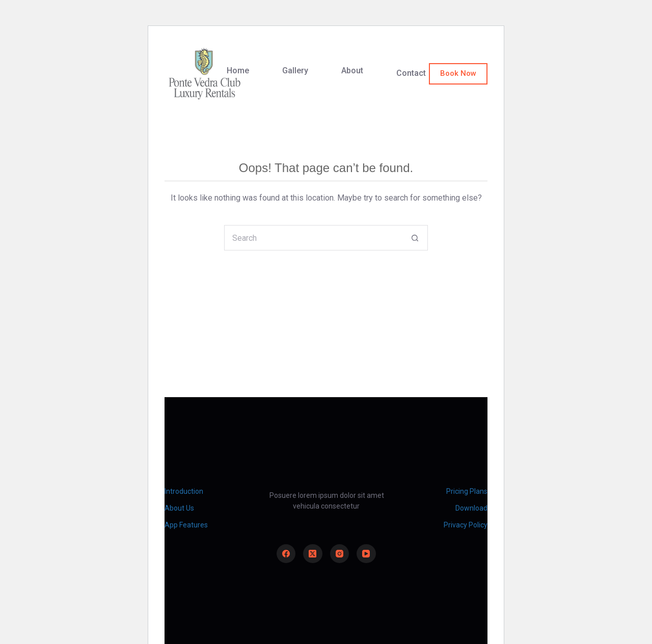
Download (471, 508)
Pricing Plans (467, 491)
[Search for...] (313, 238)
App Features (186, 525)
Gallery (295, 71)
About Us (179, 508)
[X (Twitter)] (313, 554)
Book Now (458, 73)
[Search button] (415, 238)
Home (238, 71)
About (352, 71)
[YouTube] (366, 554)
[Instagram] (340, 554)
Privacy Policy (466, 525)
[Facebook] (286, 554)
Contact (411, 73)
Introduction (184, 491)
